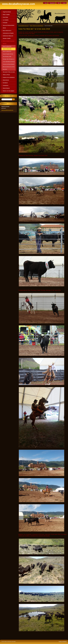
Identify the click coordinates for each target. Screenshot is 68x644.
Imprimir (64, 3)
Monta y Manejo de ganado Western (37, 26)
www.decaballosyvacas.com (23, 26)
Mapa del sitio (52, 3)
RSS (59, 3)
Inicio (46, 3)
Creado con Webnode (63, 642)
